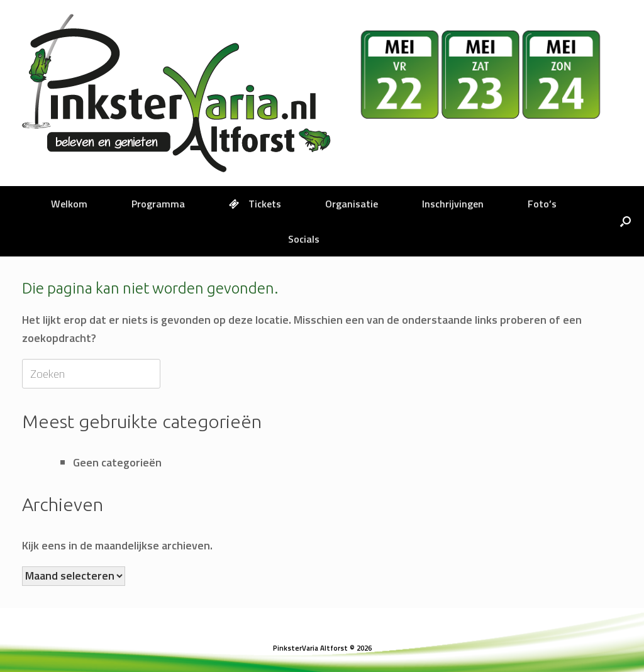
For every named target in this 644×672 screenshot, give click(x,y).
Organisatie (352, 204)
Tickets (255, 204)
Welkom (69, 204)
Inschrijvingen (453, 204)
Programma (158, 204)
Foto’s (542, 204)
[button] (625, 221)
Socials (304, 239)
